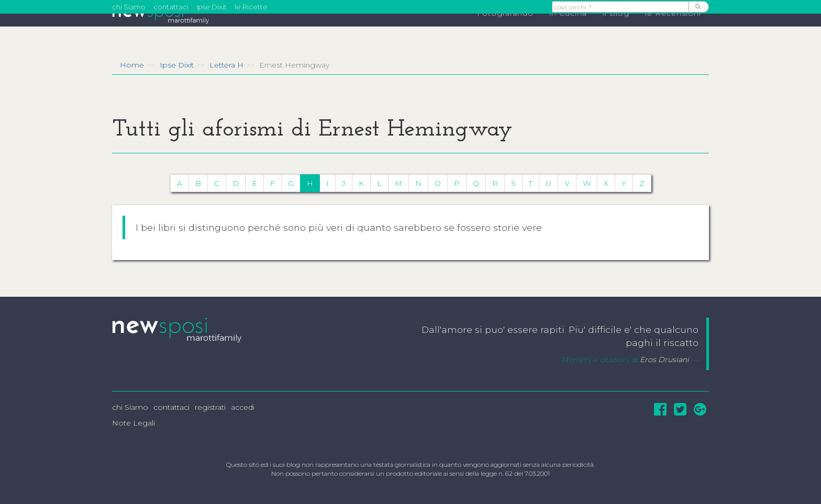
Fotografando (505, 32)
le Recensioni (673, 32)
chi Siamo (129, 7)
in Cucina (568, 32)
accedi (243, 407)
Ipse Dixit (212, 7)
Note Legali (134, 423)
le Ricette (251, 7)
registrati (210, 407)
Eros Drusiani (664, 360)
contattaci (171, 7)
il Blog (616, 32)
